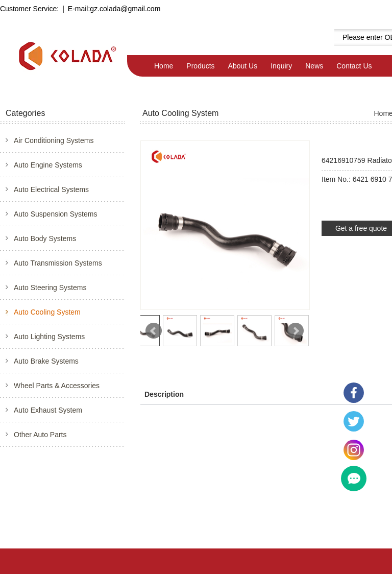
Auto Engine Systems (48, 165)
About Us (243, 66)
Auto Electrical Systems (51, 189)
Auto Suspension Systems (55, 214)
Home (164, 66)
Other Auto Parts (40, 435)
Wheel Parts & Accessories (57, 386)
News (314, 66)
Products (200, 66)
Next (296, 331)
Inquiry (281, 66)
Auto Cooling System (47, 312)
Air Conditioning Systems (54, 140)
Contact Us (354, 66)
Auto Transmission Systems (58, 263)
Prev (154, 331)
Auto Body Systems (45, 238)
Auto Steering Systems (50, 288)
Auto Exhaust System (48, 410)
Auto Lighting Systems (49, 337)
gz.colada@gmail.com (125, 9)
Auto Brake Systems (46, 361)
